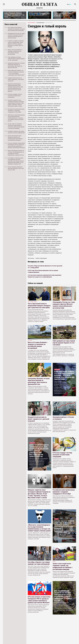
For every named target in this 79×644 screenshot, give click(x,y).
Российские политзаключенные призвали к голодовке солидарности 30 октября (64, 492)
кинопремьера (32, 23)
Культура (40, 8)
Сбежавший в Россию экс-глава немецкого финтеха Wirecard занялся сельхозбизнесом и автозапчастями (64, 305)
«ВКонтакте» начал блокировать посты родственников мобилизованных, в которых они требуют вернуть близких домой (39, 528)
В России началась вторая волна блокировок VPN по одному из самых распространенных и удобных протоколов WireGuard (39, 600)
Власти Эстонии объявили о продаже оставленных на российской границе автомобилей (37, 345)
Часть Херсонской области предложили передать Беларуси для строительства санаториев (39, 306)
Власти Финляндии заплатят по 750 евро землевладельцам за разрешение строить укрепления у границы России (63, 596)
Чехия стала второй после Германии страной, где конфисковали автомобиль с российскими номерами (63, 566)
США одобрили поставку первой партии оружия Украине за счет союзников (64, 343)
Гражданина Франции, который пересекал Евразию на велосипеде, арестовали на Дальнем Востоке (39, 381)
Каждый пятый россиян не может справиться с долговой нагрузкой (38, 419)
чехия (54, 562)
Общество (32, 443)
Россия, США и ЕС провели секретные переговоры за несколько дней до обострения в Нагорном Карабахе (64, 525)
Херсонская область (33, 302)
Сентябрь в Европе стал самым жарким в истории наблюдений (39, 563)
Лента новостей (11, 24)
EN (70, 4)
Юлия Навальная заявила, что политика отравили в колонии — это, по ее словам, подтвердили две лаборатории (64, 375)
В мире (56, 519)
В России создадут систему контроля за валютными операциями (62, 455)
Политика (57, 369)
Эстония (30, 340)
